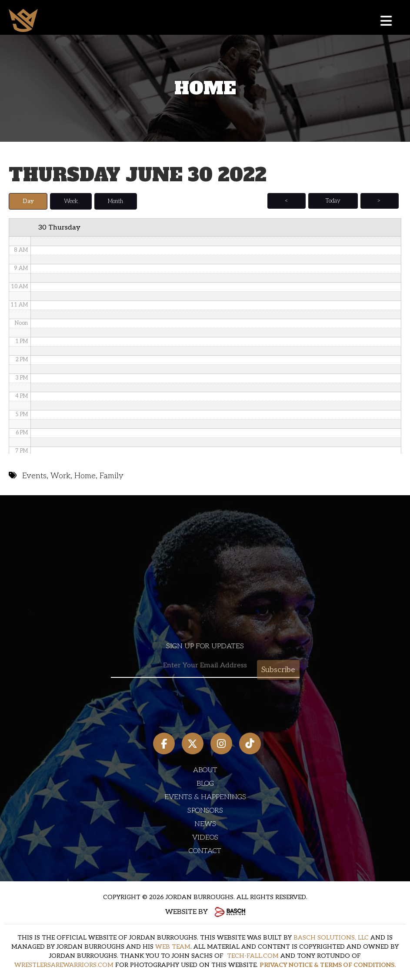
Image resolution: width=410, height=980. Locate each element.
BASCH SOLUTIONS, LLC (331, 937)
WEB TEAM (173, 946)
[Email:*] (205, 665)
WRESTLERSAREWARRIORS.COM (64, 965)
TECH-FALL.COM (253, 955)
